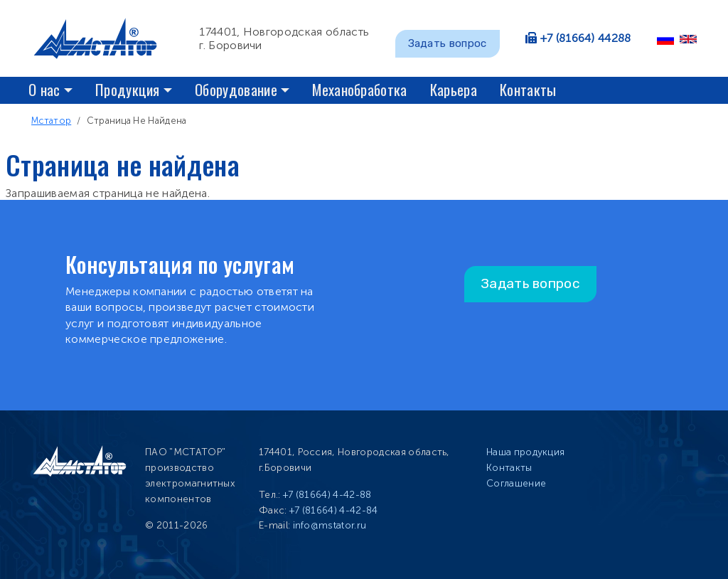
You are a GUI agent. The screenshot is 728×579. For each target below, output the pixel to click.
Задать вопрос (448, 43)
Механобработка (359, 89)
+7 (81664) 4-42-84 (334, 510)
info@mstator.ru (330, 525)
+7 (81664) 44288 (586, 38)
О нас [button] (44, 89)
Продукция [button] (128, 89)
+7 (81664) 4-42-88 (327, 495)
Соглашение (516, 483)
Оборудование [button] (236, 89)
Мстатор (51, 121)
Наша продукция (525, 452)
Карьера (454, 89)
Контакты (528, 89)
